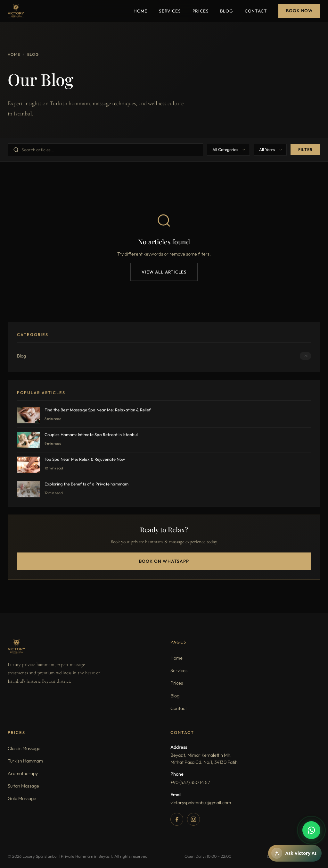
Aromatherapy (23, 774)
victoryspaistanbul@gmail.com (201, 803)
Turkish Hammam (25, 761)
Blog (226, 11)
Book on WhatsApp (164, 561)
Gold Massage (22, 799)
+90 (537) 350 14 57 (190, 783)
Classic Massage (24, 749)
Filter (305, 150)
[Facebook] (177, 820)
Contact (256, 11)
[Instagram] (193, 820)
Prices (201, 11)
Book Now (299, 11)
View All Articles (164, 272)
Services (170, 11)
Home (140, 11)
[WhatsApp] (311, 830)
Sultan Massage (23, 786)
